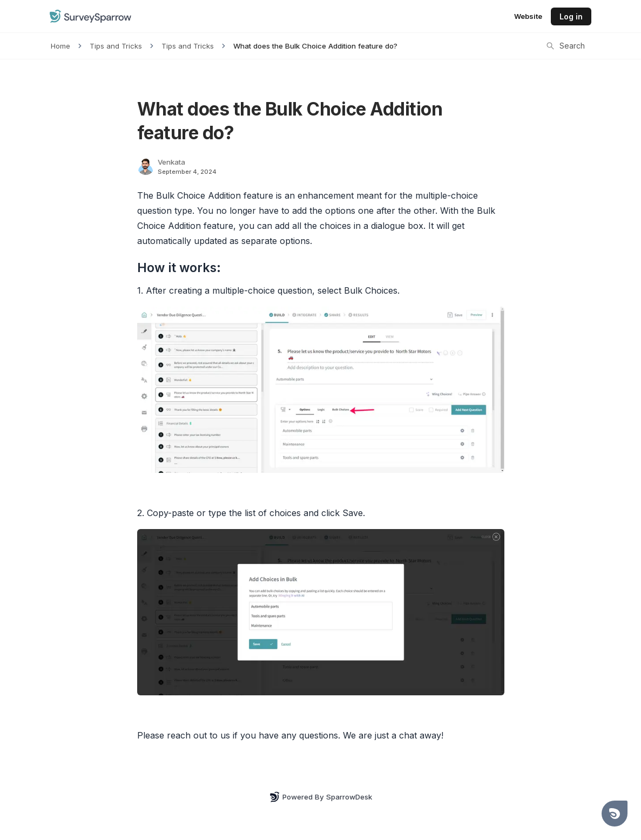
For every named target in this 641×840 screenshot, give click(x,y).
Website (528, 16)
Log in (571, 16)
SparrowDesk (349, 797)
